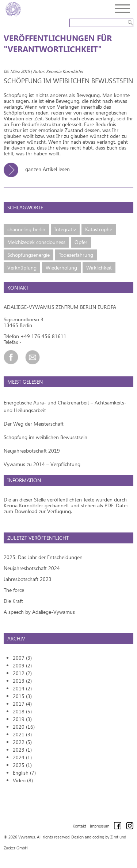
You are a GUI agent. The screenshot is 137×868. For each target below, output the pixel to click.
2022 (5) (22, 742)
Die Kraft (13, 601)
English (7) (24, 773)
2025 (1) (22, 765)
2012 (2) (22, 673)
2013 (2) (22, 681)
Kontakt (79, 826)
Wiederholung (61, 268)
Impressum (100, 826)
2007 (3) (22, 658)
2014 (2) (22, 688)
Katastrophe (99, 229)
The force (14, 590)
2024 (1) (22, 757)
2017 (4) (22, 704)
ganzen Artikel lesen (39, 169)
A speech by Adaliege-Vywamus (39, 612)
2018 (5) (22, 711)
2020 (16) (24, 727)
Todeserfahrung (76, 255)
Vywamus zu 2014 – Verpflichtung (42, 464)
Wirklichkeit (99, 268)
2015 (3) (22, 696)
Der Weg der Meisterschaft (34, 424)
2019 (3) (22, 719)
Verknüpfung (22, 268)
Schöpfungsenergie (28, 255)
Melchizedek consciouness (36, 242)
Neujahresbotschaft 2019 (32, 451)
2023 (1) (22, 750)
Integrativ (65, 229)
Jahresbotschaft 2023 (28, 579)
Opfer (81, 242)
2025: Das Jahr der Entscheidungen (43, 557)
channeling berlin (26, 229)
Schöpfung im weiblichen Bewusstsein (45, 437)
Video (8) (23, 780)
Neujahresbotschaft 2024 (32, 568)
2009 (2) (22, 665)
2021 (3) (22, 734)
